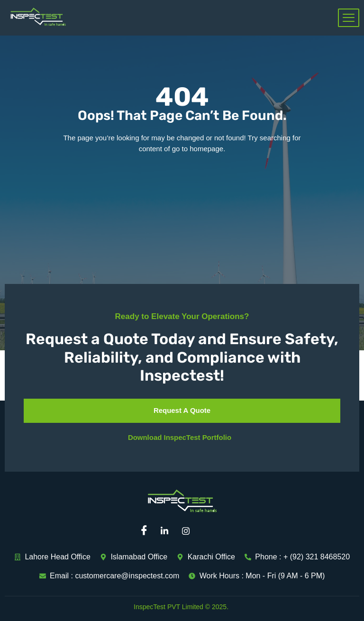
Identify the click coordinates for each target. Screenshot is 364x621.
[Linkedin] (168, 531)
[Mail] (210, 531)
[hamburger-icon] (349, 18)
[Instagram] (189, 531)
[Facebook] (146, 531)
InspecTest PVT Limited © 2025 (180, 607)
